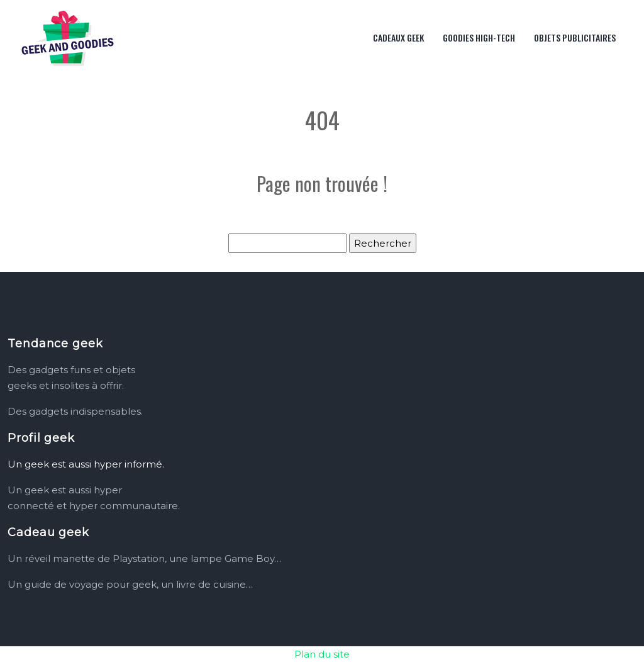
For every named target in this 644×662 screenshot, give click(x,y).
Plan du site (322, 654)
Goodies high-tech (479, 37)
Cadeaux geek (398, 37)
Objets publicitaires (575, 37)
